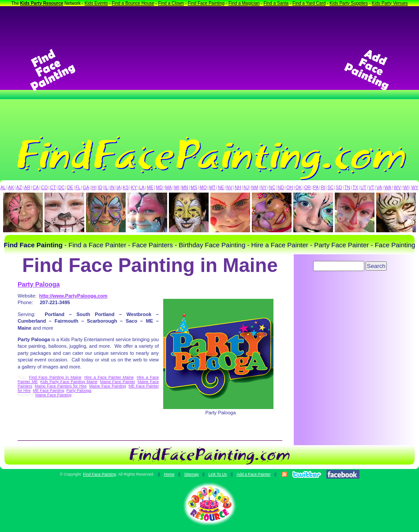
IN (112, 188)
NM (255, 188)
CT (53, 188)
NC (272, 188)
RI (323, 188)
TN (347, 188)
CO (44, 188)
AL (3, 188)
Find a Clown (171, 3)
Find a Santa (276, 3)
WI (406, 188)
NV (229, 188)
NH (238, 188)
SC (330, 188)
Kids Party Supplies (349, 3)
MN (185, 188)
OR (308, 188)
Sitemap (191, 474)
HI (94, 188)
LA (142, 188)
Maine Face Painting (108, 386)
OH (290, 188)
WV (397, 188)
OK (299, 188)
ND (281, 188)
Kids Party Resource (42, 3)
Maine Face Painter (118, 382)
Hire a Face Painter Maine (109, 377)
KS (126, 188)
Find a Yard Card (309, 3)
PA (316, 188)
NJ (246, 188)
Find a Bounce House (133, 3)
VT (372, 188)
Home (169, 474)
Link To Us (217, 474)
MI (177, 188)
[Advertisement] (210, 70)
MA (169, 188)
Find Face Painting (206, 3)
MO (203, 188)
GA (86, 188)
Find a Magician (244, 3)
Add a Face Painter (253, 474)
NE (221, 188)
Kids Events (96, 3)
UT (363, 188)
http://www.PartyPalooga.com (73, 296)
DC (61, 188)
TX (355, 188)
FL (78, 188)
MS (194, 188)
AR (27, 188)
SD (339, 188)
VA (380, 188)
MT (212, 188)
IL (106, 188)
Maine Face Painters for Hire (61, 386)
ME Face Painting (49, 391)
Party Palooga (39, 284)
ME (150, 188)
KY (134, 188)
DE (70, 188)
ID (100, 188)
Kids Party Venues (390, 3)
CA (36, 188)
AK (11, 188)
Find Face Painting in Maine (55, 377)
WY (415, 188)
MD (160, 188)
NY (263, 188)
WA (388, 188)
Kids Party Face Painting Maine (69, 382)
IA (118, 188)
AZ (19, 188)
